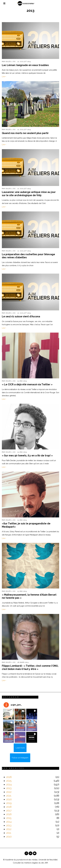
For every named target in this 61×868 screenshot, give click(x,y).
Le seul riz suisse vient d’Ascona (21, 317)
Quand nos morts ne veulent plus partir (25, 133)
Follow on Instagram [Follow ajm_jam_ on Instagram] (20, 758)
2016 (9, 814)
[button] (9, 714)
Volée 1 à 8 (10, 62)
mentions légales (31, 863)
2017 (9, 811)
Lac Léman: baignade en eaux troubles (25, 65)
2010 (9, 837)
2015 (9, 818)
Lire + (4, 77)
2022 (9, 792)
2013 (9, 825)
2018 (9, 807)
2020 (9, 799)
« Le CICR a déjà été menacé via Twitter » (27, 385)
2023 (9, 788)
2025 (9, 781)
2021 (9, 796)
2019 (9, 803)
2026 (9, 777)
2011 (9, 833)
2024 (9, 785)
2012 (9, 829)
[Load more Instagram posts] (20, 748)
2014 (9, 822)
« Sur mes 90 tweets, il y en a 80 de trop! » (27, 456)
